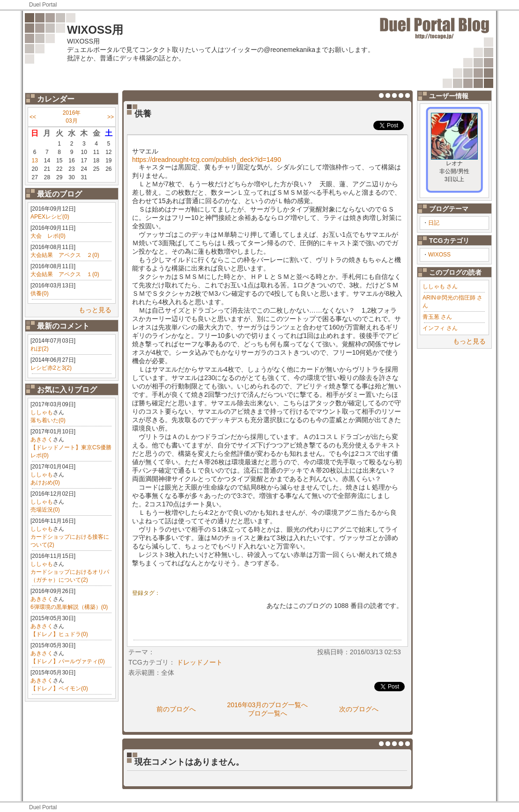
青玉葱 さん (437, 317)
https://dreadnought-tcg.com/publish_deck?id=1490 (207, 160)
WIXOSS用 (95, 30)
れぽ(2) (40, 349)
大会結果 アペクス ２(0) (65, 255)
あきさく (42, 439)
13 (34, 161)
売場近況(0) (45, 510)
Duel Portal (43, 5)
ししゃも (42, 412)
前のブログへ (176, 709)
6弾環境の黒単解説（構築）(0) (69, 607)
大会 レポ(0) (48, 236)
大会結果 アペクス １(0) (65, 274)
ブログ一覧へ (267, 713)
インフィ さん (440, 328)
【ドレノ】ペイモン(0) (59, 688)
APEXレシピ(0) (50, 217)
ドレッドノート (200, 662)
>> (111, 117)
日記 (434, 223)
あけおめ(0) (45, 483)
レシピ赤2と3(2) (51, 368)
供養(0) (40, 293)
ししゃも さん (440, 286)
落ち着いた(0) (48, 420)
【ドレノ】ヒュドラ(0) (59, 634)
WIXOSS (439, 255)
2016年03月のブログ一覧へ (268, 705)
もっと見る (95, 310)
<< (33, 117)
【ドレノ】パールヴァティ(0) (68, 661)
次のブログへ (359, 709)
